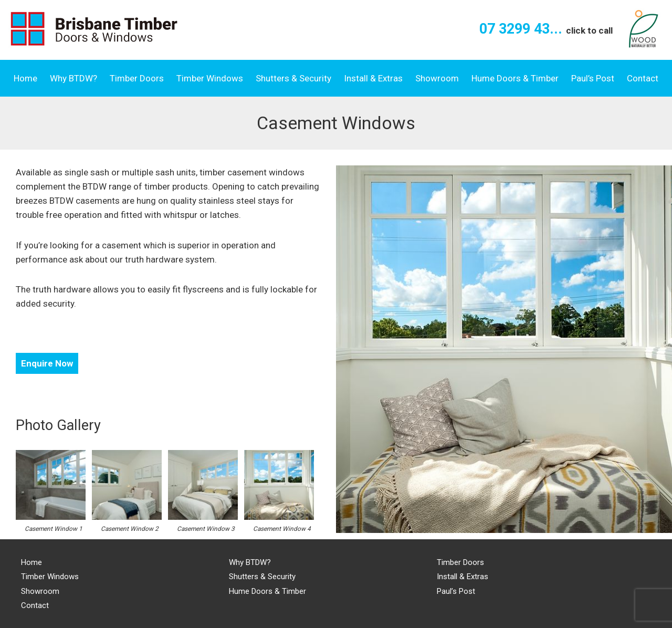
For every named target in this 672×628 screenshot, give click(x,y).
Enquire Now (47, 363)
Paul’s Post (593, 78)
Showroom (437, 78)
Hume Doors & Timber (515, 78)
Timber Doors (137, 78)
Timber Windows (210, 78)
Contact (643, 78)
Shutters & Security (293, 78)
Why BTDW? (73, 78)
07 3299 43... (546, 29)
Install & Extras (373, 78)
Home (25, 78)
